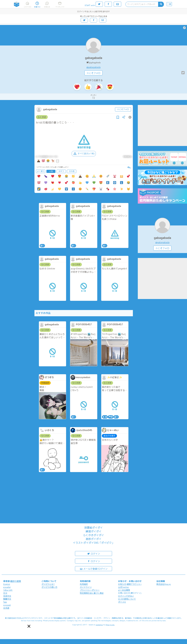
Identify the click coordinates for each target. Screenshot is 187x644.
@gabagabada (95, 62)
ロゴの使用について (127, 599)
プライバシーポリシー (90, 590)
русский (7, 605)
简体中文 (7, 596)
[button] (29, 626)
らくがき (42, 117)
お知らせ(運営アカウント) (130, 584)
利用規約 (84, 584)
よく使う (41, 171)
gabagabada (94, 58)
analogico (99, 625)
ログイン (93, 553)
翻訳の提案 (16, 581)
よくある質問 (124, 590)
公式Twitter (124, 587)
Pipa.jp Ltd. (110, 625)
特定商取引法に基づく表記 (92, 593)
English (7, 584)
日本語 (6, 608)
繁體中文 (7, 599)
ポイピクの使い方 (49, 587)
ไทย (5, 602)
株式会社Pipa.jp (164, 584)
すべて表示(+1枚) (84, 154)
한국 (5, 593)
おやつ (61, 171)
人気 (51, 171)
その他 (72, 171)
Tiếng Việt (8, 590)
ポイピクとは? (48, 584)
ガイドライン (86, 587)
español (7, 587)
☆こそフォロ (93, 73)
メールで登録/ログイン (94, 569)
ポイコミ (122, 602)
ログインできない (126, 596)
